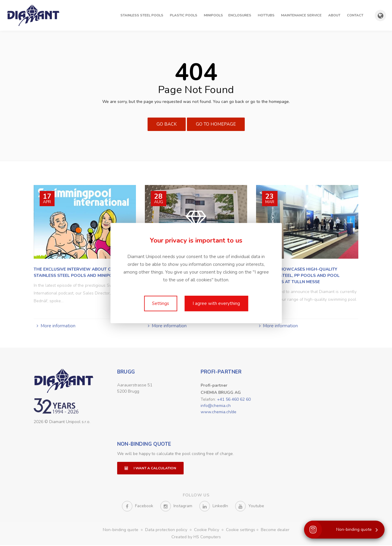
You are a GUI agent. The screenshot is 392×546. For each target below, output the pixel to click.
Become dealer (275, 531)
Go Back (167, 124)
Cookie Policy (207, 531)
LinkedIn (214, 507)
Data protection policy (167, 531)
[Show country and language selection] (380, 16)
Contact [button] (355, 15)
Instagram (176, 507)
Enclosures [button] (240, 15)
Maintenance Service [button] (301, 15)
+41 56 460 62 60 (234, 399)
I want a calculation (150, 469)
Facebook (138, 507)
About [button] (334, 15)
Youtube (250, 507)
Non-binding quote (144, 445)
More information (58, 326)
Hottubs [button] (266, 15)
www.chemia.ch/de (219, 412)
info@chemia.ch (216, 406)
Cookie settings (241, 531)
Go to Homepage (216, 124)
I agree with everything (216, 303)
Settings (161, 303)
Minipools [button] (213, 15)
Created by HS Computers (196, 538)
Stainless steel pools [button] (142, 15)
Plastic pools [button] (184, 15)
